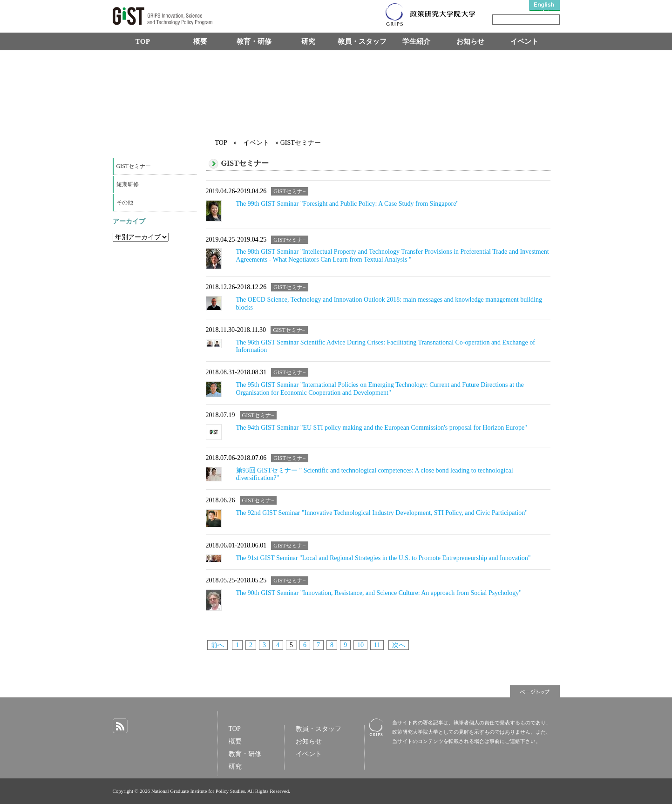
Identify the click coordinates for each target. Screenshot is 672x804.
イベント (524, 41)
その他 (125, 203)
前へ (217, 645)
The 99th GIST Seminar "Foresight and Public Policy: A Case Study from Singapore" (348, 204)
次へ (399, 645)
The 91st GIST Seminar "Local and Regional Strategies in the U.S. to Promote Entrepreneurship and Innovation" (384, 558)
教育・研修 (254, 41)
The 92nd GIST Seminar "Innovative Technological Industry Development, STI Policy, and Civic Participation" (382, 513)
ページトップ (535, 691)
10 (360, 645)
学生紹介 (416, 41)
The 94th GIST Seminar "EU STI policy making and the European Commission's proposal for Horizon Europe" (382, 428)
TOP (143, 41)
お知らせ (470, 41)
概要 (200, 41)
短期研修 (128, 184)
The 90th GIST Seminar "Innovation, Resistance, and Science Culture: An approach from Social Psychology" (379, 593)
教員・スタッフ (362, 41)
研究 (308, 41)
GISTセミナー (134, 166)
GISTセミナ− (290, 191)
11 (377, 645)
